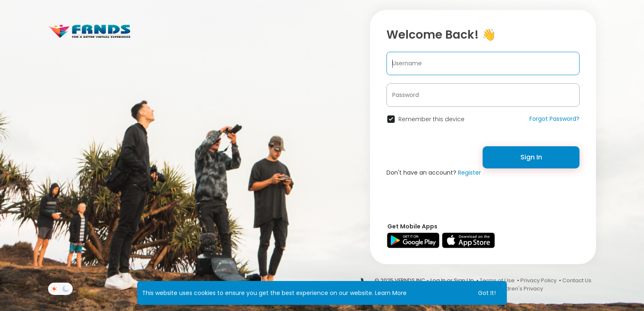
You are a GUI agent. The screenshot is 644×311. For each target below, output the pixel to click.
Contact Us (577, 280)
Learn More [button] (391, 293)
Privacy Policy (538, 280)
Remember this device (431, 119)
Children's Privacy (519, 289)
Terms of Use (497, 280)
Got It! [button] (487, 293)
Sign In (531, 157)
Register (469, 173)
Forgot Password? (554, 119)
